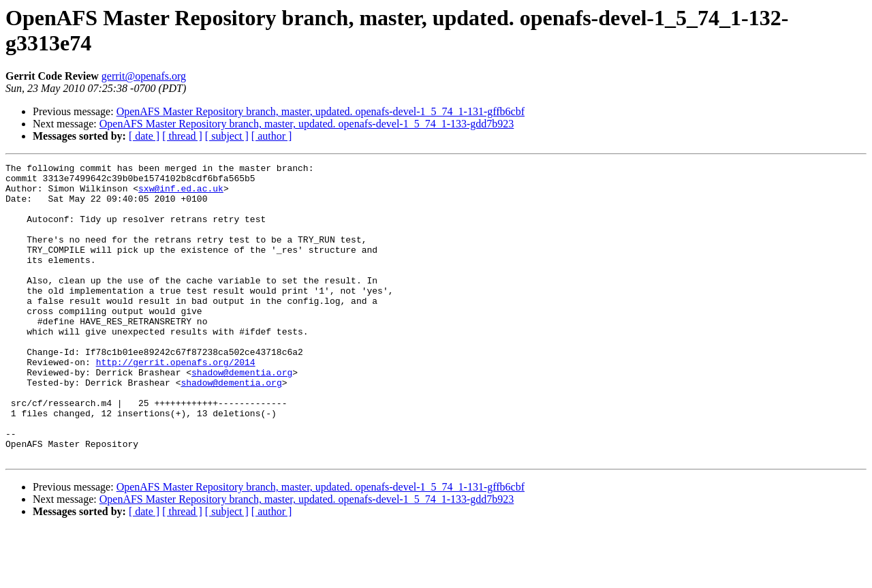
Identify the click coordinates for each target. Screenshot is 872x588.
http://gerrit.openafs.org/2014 (176, 403)
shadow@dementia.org (242, 415)
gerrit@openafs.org (144, 76)
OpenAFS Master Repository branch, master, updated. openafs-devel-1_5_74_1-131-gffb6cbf (321, 111)
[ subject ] (227, 136)
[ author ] (272, 136)
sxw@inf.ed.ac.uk (181, 194)
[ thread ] (182, 136)
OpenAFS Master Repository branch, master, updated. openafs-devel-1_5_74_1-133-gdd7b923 (307, 124)
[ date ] (144, 136)
